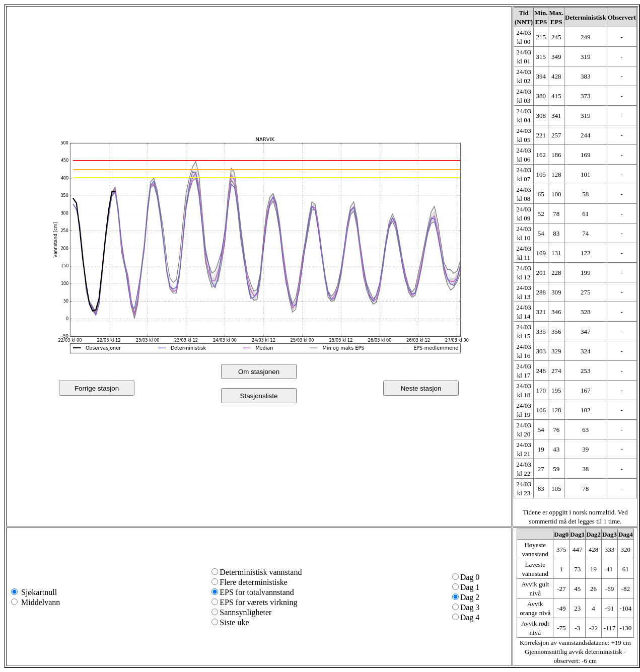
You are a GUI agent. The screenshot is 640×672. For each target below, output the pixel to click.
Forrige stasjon (97, 388)
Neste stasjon (421, 388)
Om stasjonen (259, 372)
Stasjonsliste (259, 396)
